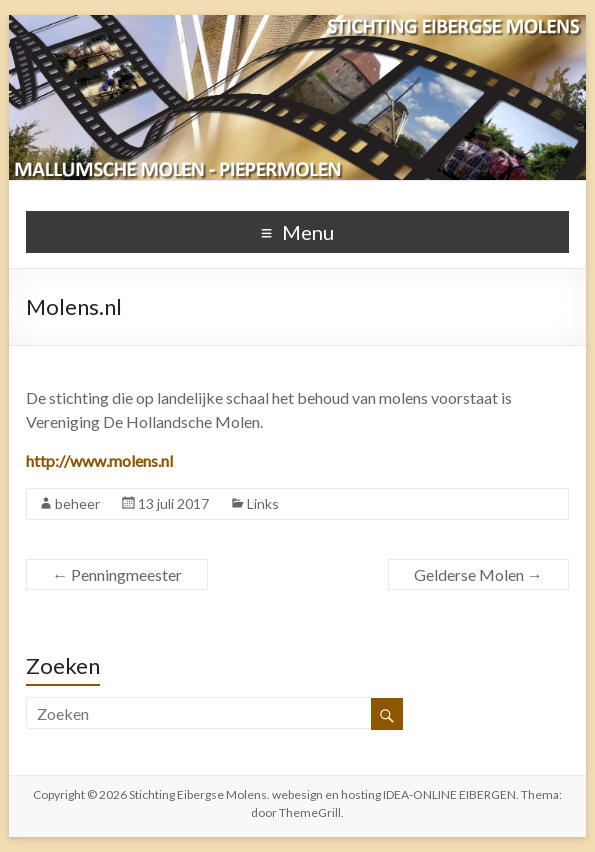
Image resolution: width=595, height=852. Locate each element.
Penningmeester (117, 574)
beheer (77, 503)
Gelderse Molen (478, 574)
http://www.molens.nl (99, 460)
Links (263, 503)
